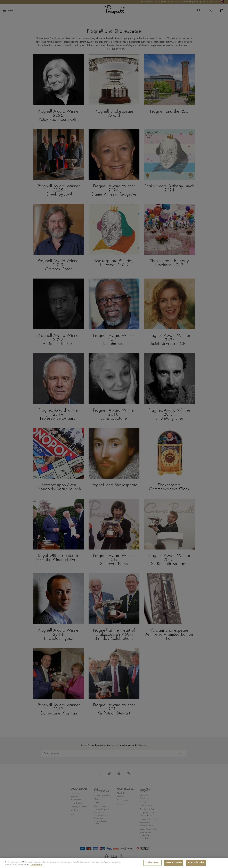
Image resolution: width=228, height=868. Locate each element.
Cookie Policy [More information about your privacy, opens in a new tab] (36, 865)
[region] (114, 863)
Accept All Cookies (196, 863)
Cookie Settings (152, 863)
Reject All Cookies (174, 863)
